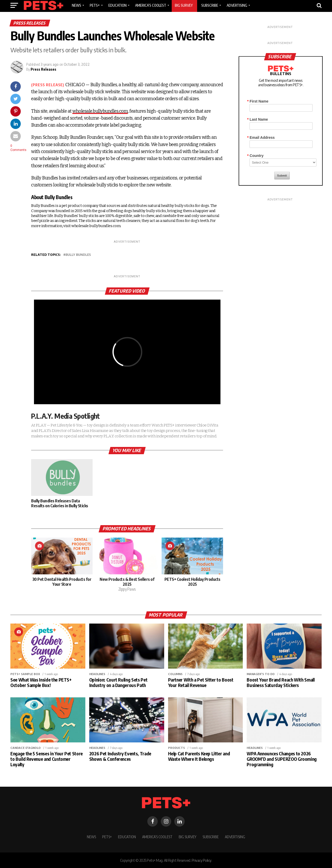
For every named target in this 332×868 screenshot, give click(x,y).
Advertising (235, 837)
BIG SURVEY (188, 837)
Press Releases (43, 69)
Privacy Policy (202, 860)
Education (127, 837)
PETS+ (107, 837)
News (91, 837)
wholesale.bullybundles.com (100, 111)
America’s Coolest (157, 837)
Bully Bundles (78, 255)
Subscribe (211, 837)
